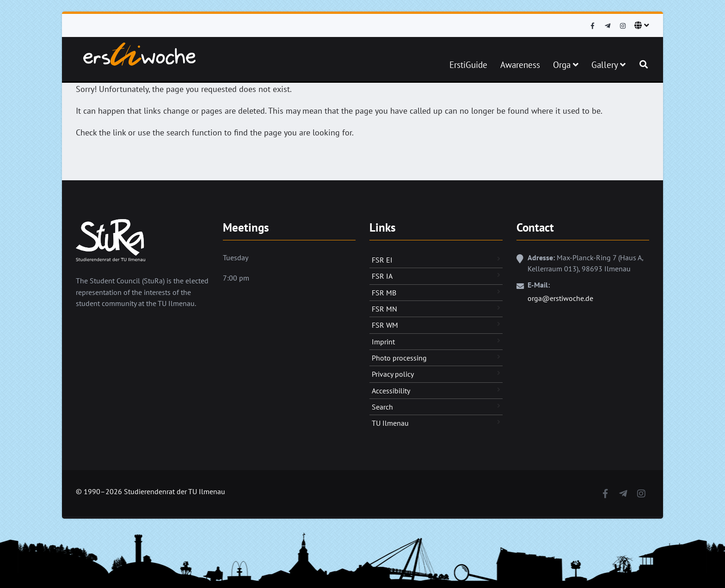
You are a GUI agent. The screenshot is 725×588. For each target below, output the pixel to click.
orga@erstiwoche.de (560, 298)
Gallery (608, 65)
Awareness (520, 65)
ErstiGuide (468, 65)
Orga (566, 65)
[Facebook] (592, 26)
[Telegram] (608, 26)
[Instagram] (623, 26)
